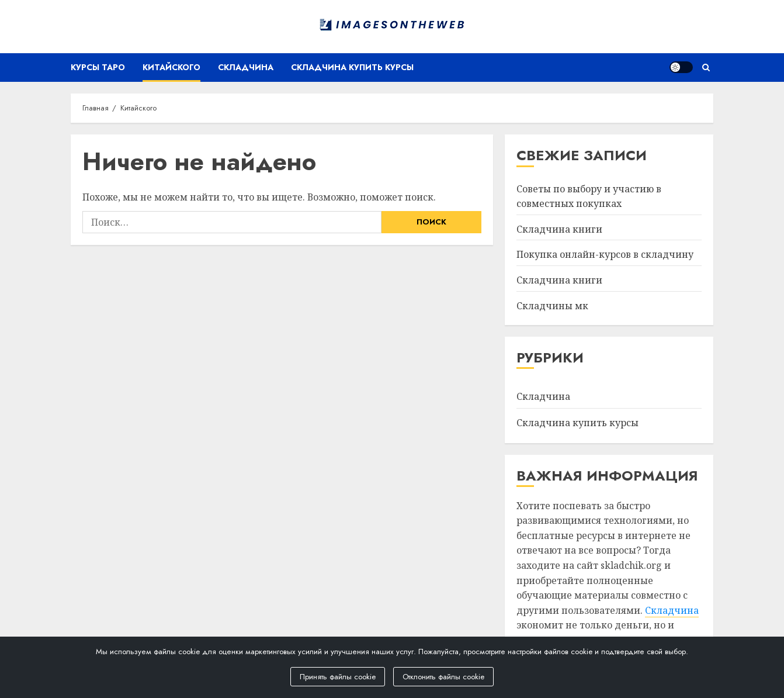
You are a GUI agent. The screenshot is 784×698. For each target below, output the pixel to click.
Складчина (246, 67)
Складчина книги (559, 229)
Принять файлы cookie (338, 677)
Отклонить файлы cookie (443, 677)
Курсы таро (98, 67)
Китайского (171, 67)
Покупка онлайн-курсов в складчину (605, 254)
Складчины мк (552, 306)
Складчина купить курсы (352, 67)
